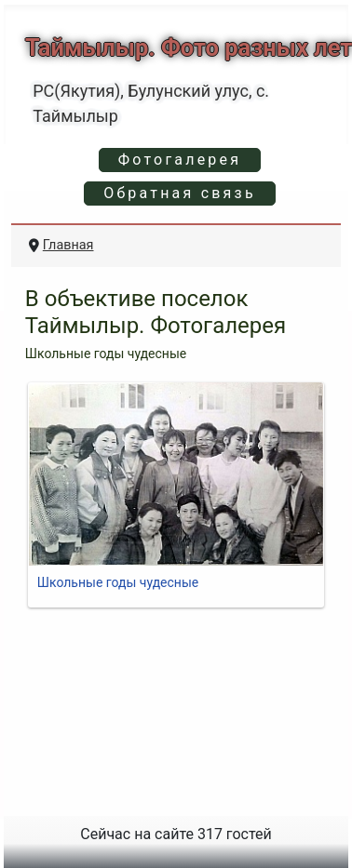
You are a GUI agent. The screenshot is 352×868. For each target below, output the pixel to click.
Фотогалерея (180, 160)
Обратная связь (180, 193)
